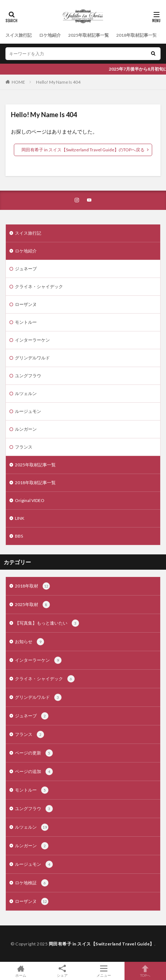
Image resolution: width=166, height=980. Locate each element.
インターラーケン (32, 340)
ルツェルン (26, 393)
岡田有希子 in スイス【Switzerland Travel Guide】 (102, 944)
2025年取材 (32, 605)
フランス (24, 447)
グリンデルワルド (32, 358)
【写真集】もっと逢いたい (47, 623)
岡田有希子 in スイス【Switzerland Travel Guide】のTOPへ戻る (83, 150)
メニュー (104, 971)
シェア (62, 971)
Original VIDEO (30, 500)
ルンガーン (26, 429)
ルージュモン (28, 411)
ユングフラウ (28, 376)
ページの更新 (34, 753)
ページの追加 (34, 772)
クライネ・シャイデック (39, 286)
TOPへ (145, 971)
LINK (20, 518)
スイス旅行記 (19, 35)
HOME (18, 82)
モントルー (26, 322)
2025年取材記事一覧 (88, 35)
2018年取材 (32, 586)
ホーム (21, 971)
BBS (19, 536)
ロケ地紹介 (50, 35)
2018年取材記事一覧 (137, 35)
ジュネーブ (26, 269)
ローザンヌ (26, 304)
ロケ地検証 (32, 883)
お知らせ (29, 642)
